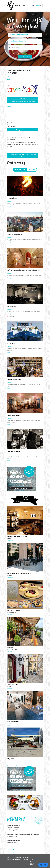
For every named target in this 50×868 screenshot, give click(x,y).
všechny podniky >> (38, 765)
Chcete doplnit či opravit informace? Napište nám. (23, 155)
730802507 (23, 98)
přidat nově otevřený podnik (14, 765)
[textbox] (24, 35)
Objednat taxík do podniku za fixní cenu (23, 102)
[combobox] (25, 35)
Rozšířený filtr (25, 57)
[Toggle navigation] (24, 5)
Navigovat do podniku (23, 130)
